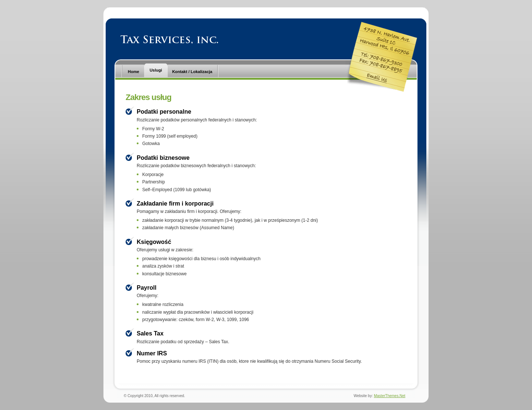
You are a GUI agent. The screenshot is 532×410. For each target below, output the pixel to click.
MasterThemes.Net (390, 396)
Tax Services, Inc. (169, 39)
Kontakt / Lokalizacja (192, 72)
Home (134, 72)
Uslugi (156, 70)
